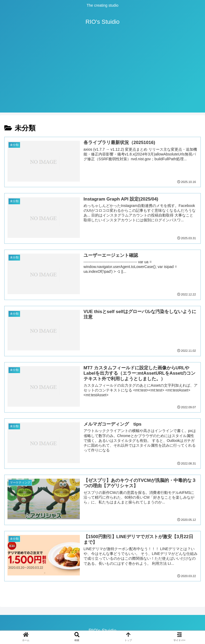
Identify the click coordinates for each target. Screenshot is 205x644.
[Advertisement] (102, 75)
